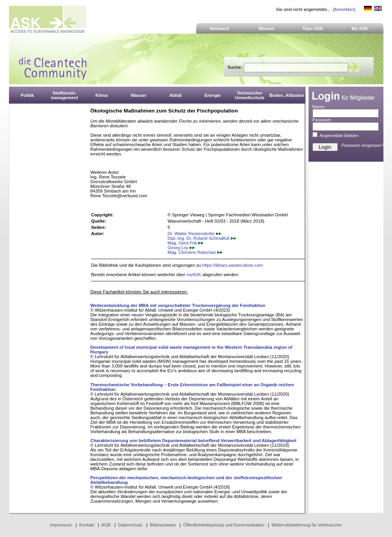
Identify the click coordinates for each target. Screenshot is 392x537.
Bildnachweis (163, 525)
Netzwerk (220, 29)
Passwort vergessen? (363, 145)
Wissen (266, 29)
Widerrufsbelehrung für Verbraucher (307, 525)
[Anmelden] (344, 9)
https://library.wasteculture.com (232, 265)
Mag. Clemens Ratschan (195, 252)
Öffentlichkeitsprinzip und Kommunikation (223, 525)
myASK (194, 275)
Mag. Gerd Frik (186, 243)
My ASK (360, 29)
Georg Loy (181, 248)
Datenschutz (130, 525)
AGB (106, 525)
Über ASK (313, 29)
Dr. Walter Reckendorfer (195, 234)
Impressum (61, 525)
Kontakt (87, 525)
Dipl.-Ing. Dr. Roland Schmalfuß (202, 238)
